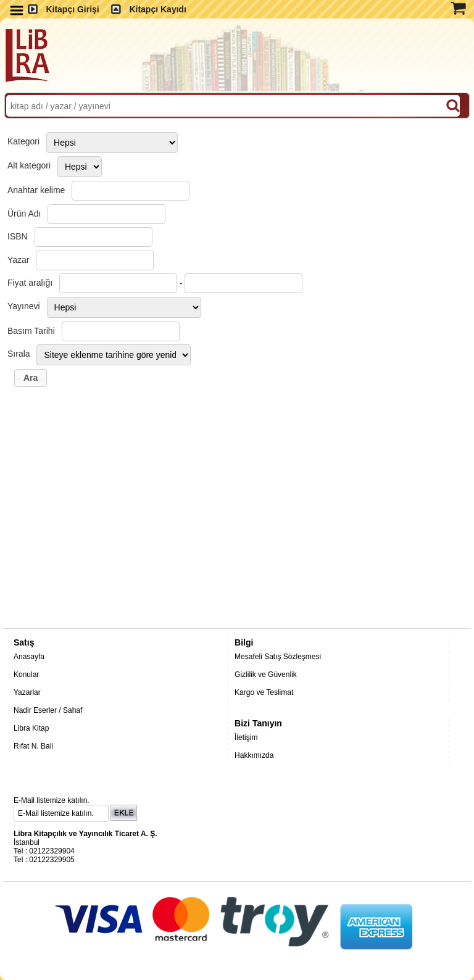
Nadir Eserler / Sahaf (48, 710)
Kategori (23, 141)
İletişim (246, 737)
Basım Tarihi (31, 331)
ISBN (18, 236)
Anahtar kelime (36, 190)
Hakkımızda (254, 755)
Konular (26, 675)
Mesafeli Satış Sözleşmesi (278, 657)
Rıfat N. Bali (33, 746)
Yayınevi (24, 306)
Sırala (19, 354)
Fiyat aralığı (30, 283)
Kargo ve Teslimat (264, 692)
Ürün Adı (24, 214)
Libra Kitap (31, 728)
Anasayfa (29, 657)
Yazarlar (27, 692)
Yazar (19, 260)
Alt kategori (29, 165)
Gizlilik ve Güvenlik (266, 675)
